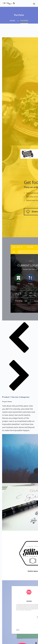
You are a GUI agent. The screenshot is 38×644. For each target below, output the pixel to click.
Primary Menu (34, 4)
